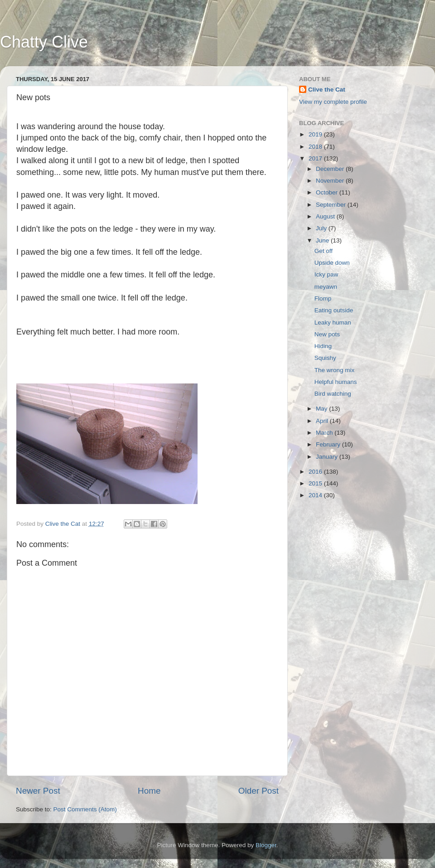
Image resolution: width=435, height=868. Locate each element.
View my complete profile (333, 102)
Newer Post (38, 791)
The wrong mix (335, 370)
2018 (316, 147)
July (322, 228)
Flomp (323, 298)
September (332, 205)
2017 (316, 158)
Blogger (266, 845)
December (331, 169)
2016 (316, 472)
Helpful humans (336, 382)
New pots (327, 334)
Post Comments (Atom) (85, 809)
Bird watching (333, 394)
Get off (324, 251)
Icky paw (326, 274)
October (328, 192)
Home (149, 791)
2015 (316, 483)
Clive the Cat (327, 90)
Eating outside (334, 310)
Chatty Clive (44, 42)
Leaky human (333, 322)
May (322, 409)
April (323, 421)
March (325, 433)
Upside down (332, 263)
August (326, 216)
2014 (316, 495)
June (323, 240)
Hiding (323, 346)
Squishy (325, 358)
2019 (316, 134)
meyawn (326, 287)
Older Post (259, 791)
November (331, 181)
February (329, 444)
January (328, 457)
